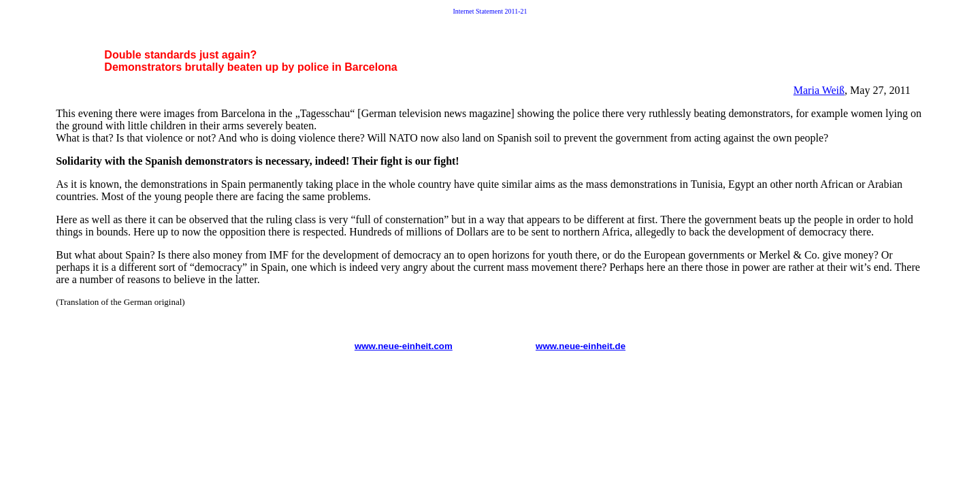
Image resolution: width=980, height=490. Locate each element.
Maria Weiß (819, 90)
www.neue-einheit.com (404, 346)
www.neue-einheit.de (581, 346)
